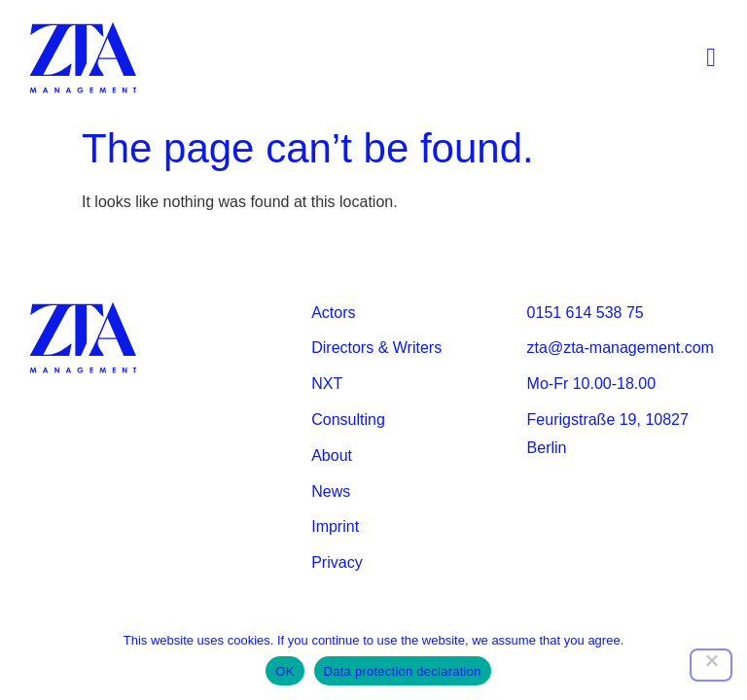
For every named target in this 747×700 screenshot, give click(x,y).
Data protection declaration (403, 671)
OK (285, 671)
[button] (711, 59)
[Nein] (711, 665)
